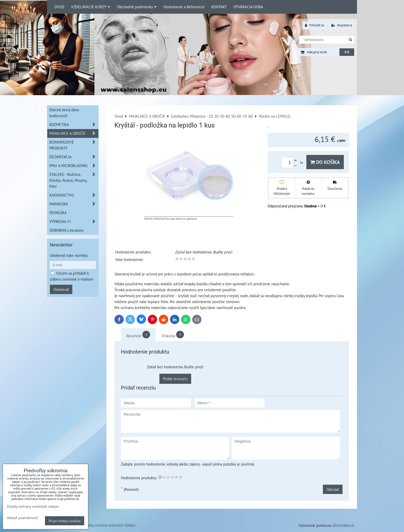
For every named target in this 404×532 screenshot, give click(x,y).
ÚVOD (59, 7)
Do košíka (325, 162)
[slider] (185, 259)
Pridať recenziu (175, 379)
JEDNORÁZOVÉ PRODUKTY (74, 145)
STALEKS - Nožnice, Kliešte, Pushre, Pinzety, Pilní (74, 180)
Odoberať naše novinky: (69, 255)
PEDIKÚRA (58, 213)
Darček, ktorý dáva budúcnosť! (64, 113)
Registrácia (342, 25)
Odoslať (333, 489)
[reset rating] (160, 477)
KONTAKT (219, 7)
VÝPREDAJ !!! (74, 222)
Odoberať (61, 289)
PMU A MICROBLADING (74, 166)
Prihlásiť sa (314, 25)
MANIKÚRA (74, 204)
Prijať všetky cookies (65, 521)
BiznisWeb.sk (344, 525)
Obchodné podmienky (137, 7)
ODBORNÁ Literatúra (66, 230)
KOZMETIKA (74, 125)
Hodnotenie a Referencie (184, 7)
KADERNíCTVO (74, 195)
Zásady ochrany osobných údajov (109, 525)
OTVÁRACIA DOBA (248, 7)
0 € (347, 52)
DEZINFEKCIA (74, 157)
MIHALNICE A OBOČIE (74, 133)
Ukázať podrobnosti (22, 518)
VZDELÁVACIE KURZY (91, 7)
